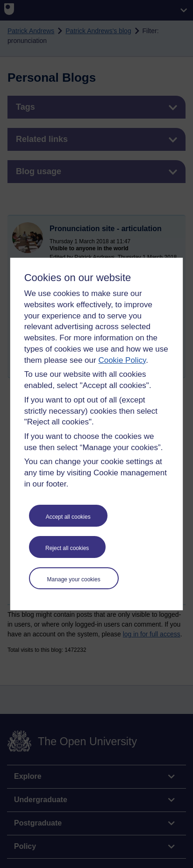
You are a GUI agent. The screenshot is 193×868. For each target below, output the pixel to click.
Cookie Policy (122, 360)
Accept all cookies (68, 517)
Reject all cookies (67, 548)
